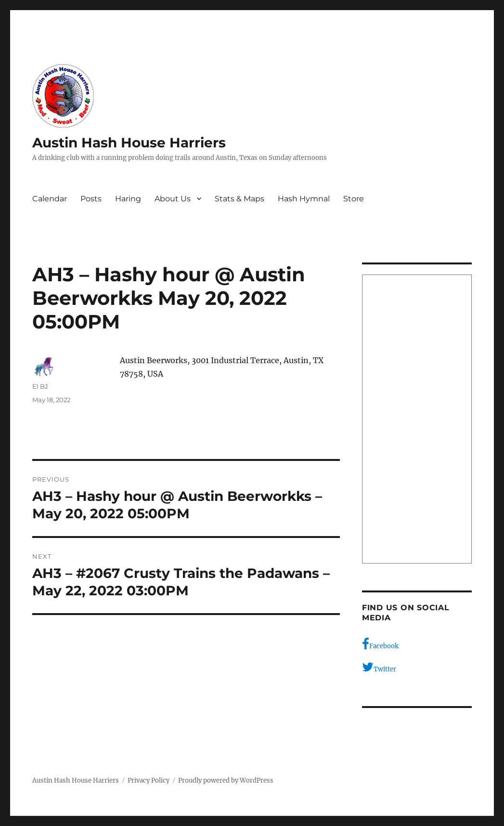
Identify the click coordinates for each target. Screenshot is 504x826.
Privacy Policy (149, 780)
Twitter (379, 667)
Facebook (380, 644)
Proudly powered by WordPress (226, 780)
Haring (128, 199)
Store (354, 199)
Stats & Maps (239, 199)
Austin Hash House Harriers (129, 143)
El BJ (40, 386)
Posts (91, 199)
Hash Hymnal (304, 199)
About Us (173, 199)
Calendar (50, 199)
